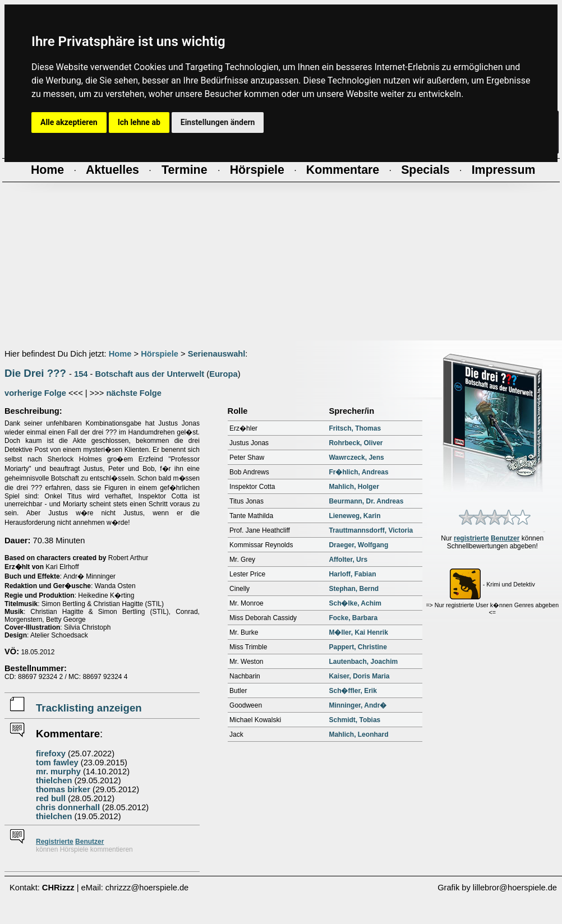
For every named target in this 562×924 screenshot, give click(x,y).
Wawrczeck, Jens (356, 458)
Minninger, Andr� (358, 705)
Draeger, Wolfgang (358, 545)
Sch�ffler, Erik (353, 691)
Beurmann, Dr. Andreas (366, 501)
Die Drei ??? (35, 373)
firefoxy (51, 754)
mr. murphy (58, 771)
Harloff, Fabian (352, 574)
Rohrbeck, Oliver (356, 443)
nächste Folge (134, 393)
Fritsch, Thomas (355, 428)
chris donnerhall (68, 807)
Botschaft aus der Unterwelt (150, 374)
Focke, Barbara (353, 618)
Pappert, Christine (358, 647)
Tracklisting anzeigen (89, 708)
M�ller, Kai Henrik (358, 632)
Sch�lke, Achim (355, 603)
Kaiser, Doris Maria (359, 676)
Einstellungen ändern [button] (218, 122)
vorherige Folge (35, 393)
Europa (224, 374)
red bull (51, 798)
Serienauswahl (217, 354)
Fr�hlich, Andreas (358, 472)
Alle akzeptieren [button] (69, 122)
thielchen (54, 780)
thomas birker (63, 789)
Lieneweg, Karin (354, 516)
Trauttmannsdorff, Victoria (371, 530)
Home (120, 354)
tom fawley (57, 763)
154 (81, 374)
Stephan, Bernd (354, 589)
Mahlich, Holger (354, 487)
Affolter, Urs (348, 560)
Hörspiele (160, 354)
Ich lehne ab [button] (139, 122)
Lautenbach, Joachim (363, 662)
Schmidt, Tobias (354, 720)
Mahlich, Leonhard (358, 734)
